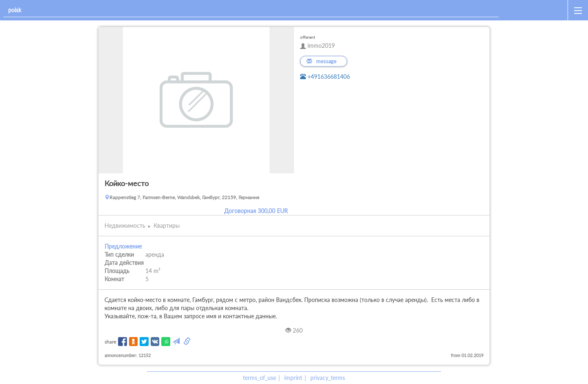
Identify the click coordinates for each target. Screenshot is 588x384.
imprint (293, 378)
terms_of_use (259, 378)
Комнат (114, 279)
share (110, 342)
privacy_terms (328, 378)
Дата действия (124, 263)
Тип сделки (119, 254)
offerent (308, 37)
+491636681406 (325, 77)
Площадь (117, 271)
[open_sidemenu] (578, 10)
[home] (535, 10)
